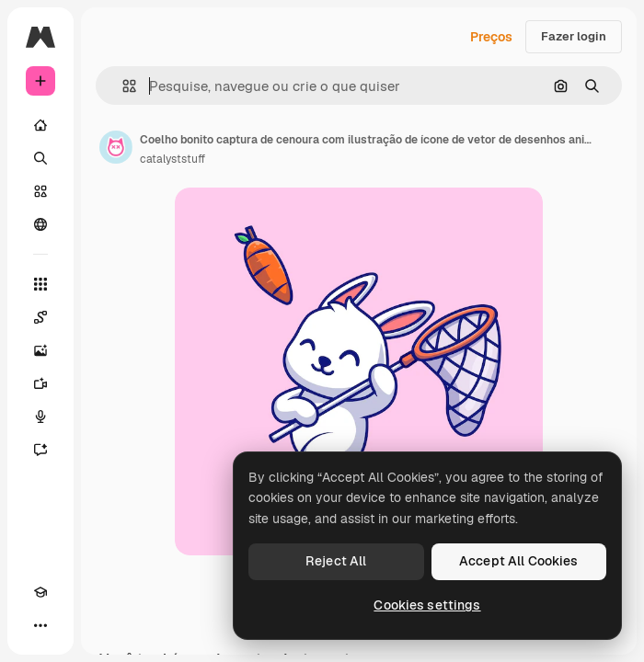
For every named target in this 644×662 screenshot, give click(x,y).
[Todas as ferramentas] (40, 284)
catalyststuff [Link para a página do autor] (172, 159)
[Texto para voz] (40, 417)
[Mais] (40, 625)
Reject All (336, 561)
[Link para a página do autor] (116, 147)
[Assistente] (40, 450)
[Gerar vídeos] (40, 383)
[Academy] (40, 592)
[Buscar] (40, 158)
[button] (122, 86)
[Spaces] (40, 317)
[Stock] (40, 191)
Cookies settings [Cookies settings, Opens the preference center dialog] (427, 605)
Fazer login (574, 36)
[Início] (40, 125)
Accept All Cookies (519, 561)
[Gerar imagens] (40, 350)
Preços (491, 37)
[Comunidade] (40, 224)
